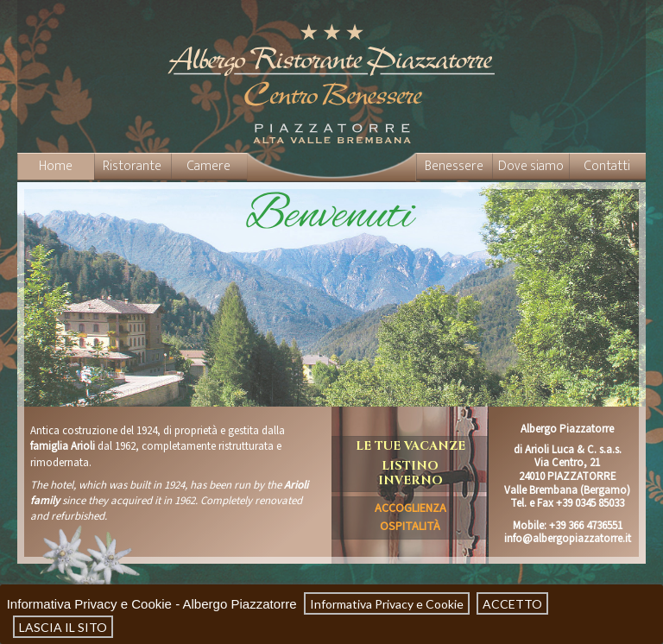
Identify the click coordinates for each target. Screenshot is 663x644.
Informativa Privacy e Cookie (387, 604)
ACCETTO (512, 604)
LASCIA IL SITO (63, 626)
